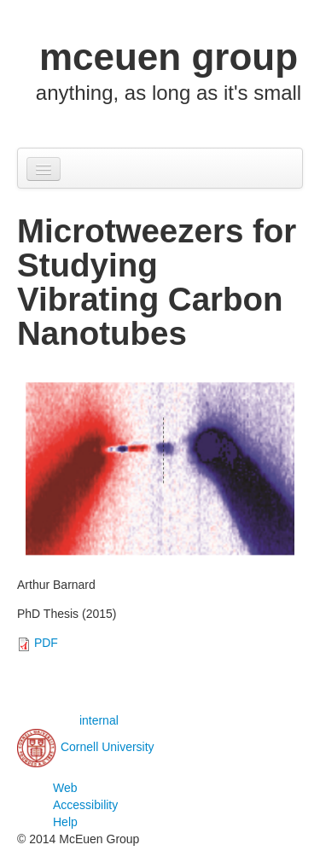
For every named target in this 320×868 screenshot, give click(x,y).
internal (99, 720)
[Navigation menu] (44, 169)
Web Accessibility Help (85, 805)
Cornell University (108, 747)
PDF (46, 643)
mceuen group (169, 57)
